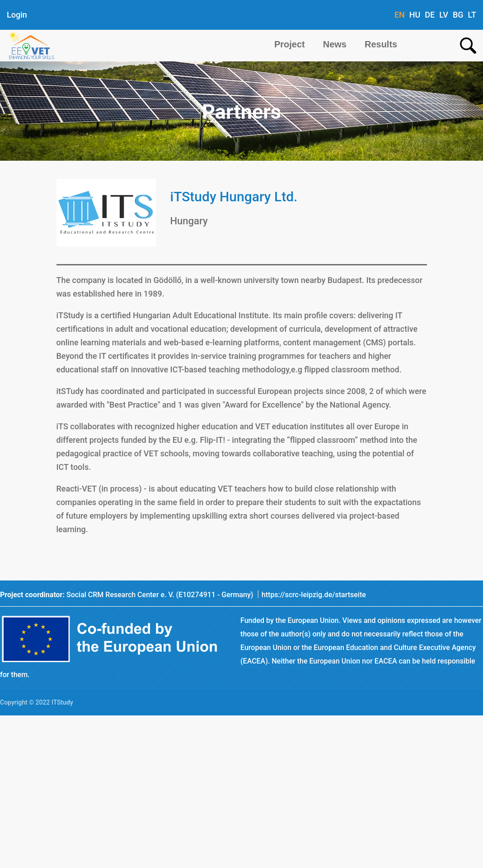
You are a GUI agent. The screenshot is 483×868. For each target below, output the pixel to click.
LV (444, 15)
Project (290, 44)
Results (381, 44)
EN (400, 15)
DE (430, 15)
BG (458, 15)
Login (17, 15)
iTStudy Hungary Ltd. (234, 197)
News (335, 44)
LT (472, 15)
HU (415, 15)
